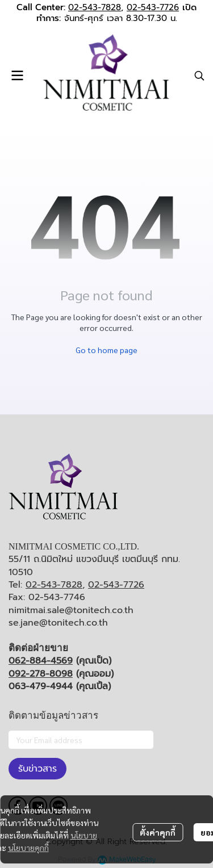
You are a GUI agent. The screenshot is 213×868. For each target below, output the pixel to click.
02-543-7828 (95, 7)
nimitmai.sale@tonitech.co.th (71, 610)
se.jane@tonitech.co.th (58, 623)
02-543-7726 (153, 7)
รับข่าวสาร (37, 769)
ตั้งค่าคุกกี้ (158, 832)
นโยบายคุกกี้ (28, 848)
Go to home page (106, 350)
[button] (199, 76)
